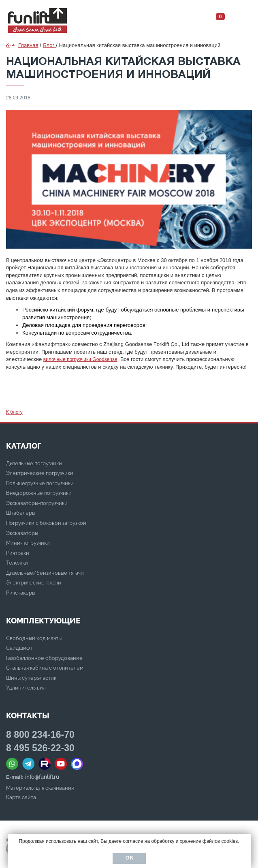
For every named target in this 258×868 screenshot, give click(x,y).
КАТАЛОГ (24, 446)
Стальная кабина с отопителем (45, 668)
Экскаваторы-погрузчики (37, 503)
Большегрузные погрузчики (40, 483)
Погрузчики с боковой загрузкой (46, 523)
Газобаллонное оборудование (44, 658)
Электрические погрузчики (40, 473)
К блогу (14, 412)
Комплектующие (43, 621)
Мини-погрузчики (28, 543)
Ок (129, 858)
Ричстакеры (21, 593)
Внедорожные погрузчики (39, 493)
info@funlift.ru (42, 777)
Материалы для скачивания (40, 788)
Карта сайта (21, 797)
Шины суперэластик (31, 678)
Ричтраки (18, 553)
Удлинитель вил (26, 688)
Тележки (17, 563)
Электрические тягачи (34, 583)
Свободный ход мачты (34, 638)
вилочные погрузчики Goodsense (80, 359)
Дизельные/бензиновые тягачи (45, 573)
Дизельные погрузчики (34, 463)
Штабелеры (21, 513)
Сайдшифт (19, 648)
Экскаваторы (22, 533)
